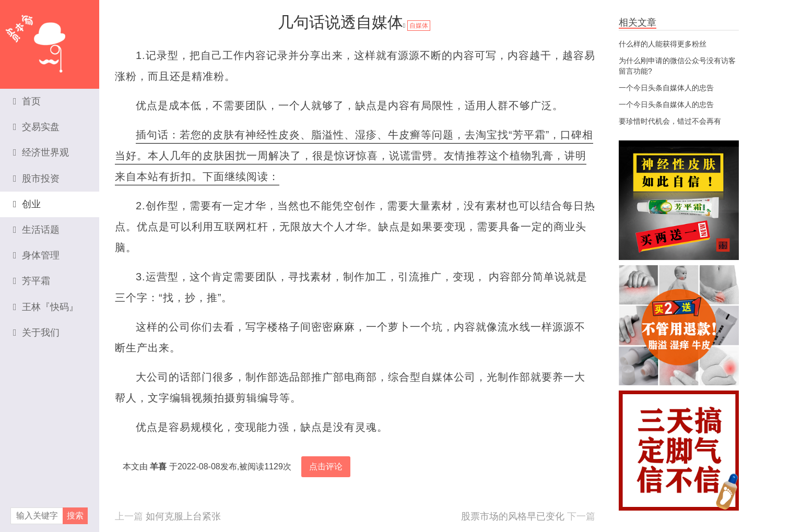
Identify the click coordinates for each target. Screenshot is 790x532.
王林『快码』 (46, 307)
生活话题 (36, 230)
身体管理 (36, 255)
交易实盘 (36, 127)
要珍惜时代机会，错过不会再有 (670, 121)
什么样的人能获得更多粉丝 (663, 44)
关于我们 (36, 333)
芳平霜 (32, 281)
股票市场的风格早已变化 (513, 516)
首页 (27, 101)
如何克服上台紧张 (183, 516)
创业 (27, 204)
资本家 (50, 39)
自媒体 (419, 26)
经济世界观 (41, 152)
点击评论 (326, 466)
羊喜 (158, 466)
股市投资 (36, 179)
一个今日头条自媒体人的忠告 (666, 88)
